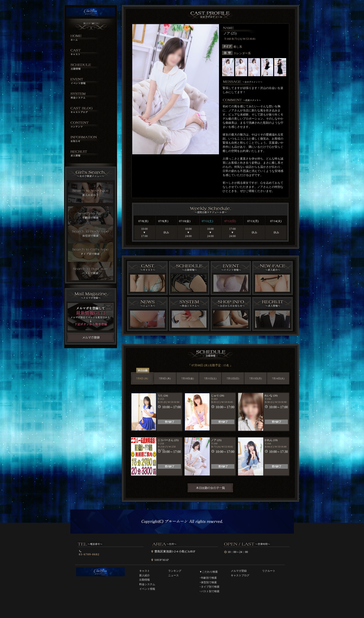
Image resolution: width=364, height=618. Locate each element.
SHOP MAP (162, 560)
